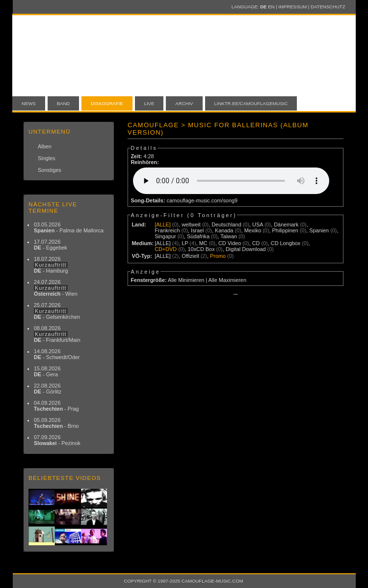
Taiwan (229, 236)
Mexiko (253, 230)
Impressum (292, 7)
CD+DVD (166, 249)
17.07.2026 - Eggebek (51, 245)
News (29, 103)
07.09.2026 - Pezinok (57, 440)
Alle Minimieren (186, 280)
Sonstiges (50, 170)
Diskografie (107, 103)
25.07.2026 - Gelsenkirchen (57, 311)
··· (235, 294)
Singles (47, 158)
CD (256, 243)
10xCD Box (201, 249)
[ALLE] (163, 224)
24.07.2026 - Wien (56, 288)
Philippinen (285, 230)
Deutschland (226, 224)
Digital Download (246, 249)
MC (203, 243)
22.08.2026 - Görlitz (48, 389)
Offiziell (190, 256)
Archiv (184, 103)
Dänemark (286, 224)
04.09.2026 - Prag (56, 406)
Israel (197, 230)
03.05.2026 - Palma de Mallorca (69, 227)
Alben (45, 146)
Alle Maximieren (227, 280)
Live (149, 103)
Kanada (224, 230)
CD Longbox (286, 243)
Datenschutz (328, 7)
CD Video (230, 243)
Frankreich (167, 230)
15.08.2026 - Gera (47, 371)
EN (271, 7)
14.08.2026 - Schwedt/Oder (57, 354)
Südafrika (198, 236)
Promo (218, 256)
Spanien (319, 230)
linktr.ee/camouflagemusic (251, 103)
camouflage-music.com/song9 (202, 200)
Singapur (165, 236)
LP (185, 243)
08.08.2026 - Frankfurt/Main (57, 334)
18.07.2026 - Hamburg (51, 265)
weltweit (191, 224)
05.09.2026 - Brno (56, 423)
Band (64, 103)
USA (258, 224)
